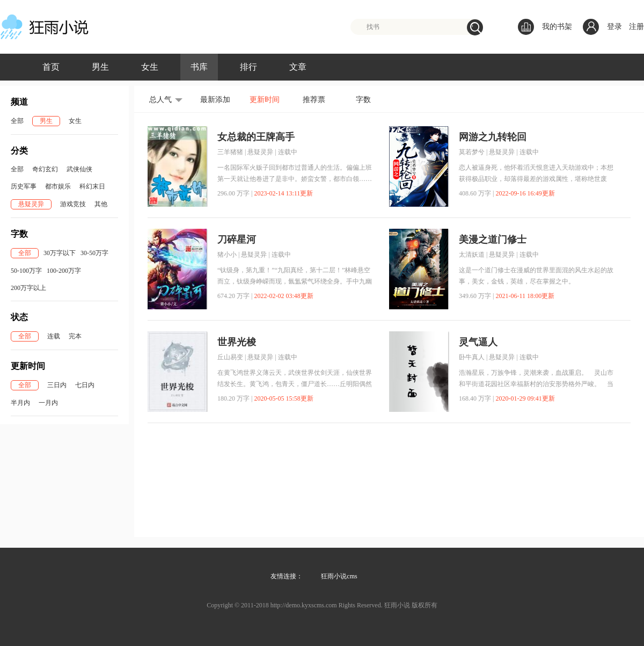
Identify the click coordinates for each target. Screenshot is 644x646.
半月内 (20, 403)
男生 (100, 67)
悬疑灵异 (31, 204)
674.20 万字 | (235, 296)
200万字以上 (28, 288)
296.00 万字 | (235, 193)
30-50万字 (94, 253)
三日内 (57, 385)
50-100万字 (26, 271)
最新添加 (215, 100)
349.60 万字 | (476, 296)
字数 (363, 100)
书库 (199, 67)
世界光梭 (237, 342)
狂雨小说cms (339, 576)
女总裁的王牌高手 (256, 137)
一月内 (48, 403)
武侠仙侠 (79, 169)
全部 (17, 121)
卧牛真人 (472, 357)
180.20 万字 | (235, 398)
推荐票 (314, 100)
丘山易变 (230, 357)
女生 (150, 67)
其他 (101, 204)
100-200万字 (64, 271)
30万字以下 (60, 253)
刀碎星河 (237, 239)
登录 (614, 27)
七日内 (85, 385)
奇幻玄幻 (45, 169)
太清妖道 (472, 255)
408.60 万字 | (476, 193)
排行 (248, 67)
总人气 (160, 100)
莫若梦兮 (472, 152)
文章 (298, 67)
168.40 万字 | (476, 398)
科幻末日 (92, 186)
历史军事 (24, 186)
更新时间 (265, 100)
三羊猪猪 (230, 152)
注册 (636, 27)
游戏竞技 (73, 204)
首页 (51, 67)
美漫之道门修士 (493, 239)
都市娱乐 (58, 186)
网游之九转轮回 (493, 137)
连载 (54, 336)
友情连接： (287, 576)
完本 (75, 336)
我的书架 (545, 27)
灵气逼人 (478, 342)
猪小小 (227, 255)
